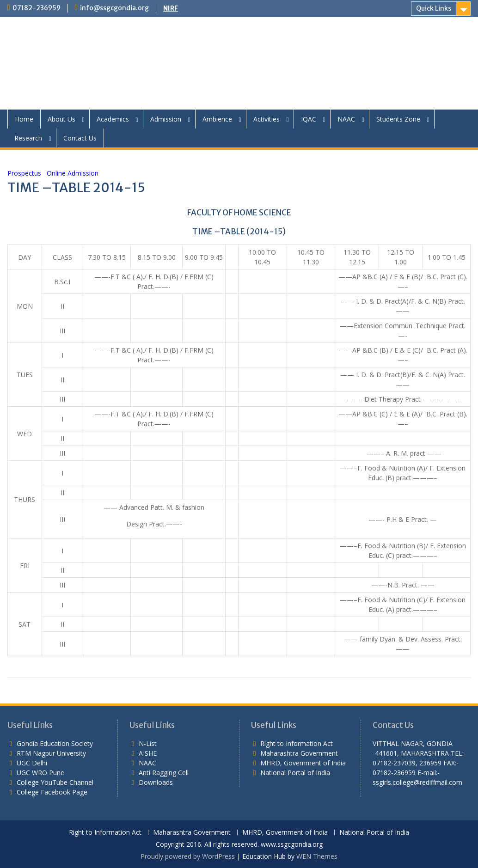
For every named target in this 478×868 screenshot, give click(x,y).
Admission (166, 119)
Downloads (156, 782)
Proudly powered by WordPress (188, 856)
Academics (113, 119)
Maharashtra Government (299, 753)
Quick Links (434, 8)
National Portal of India (295, 773)
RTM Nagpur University (51, 753)
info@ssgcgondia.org (114, 8)
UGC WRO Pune (40, 773)
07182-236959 (37, 8)
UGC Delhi (32, 763)
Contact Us (80, 138)
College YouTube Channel (55, 782)
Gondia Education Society (55, 743)
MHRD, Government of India (303, 763)
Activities (267, 119)
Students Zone (398, 119)
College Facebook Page (52, 792)
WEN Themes (317, 856)
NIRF (171, 8)
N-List (148, 743)
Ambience (217, 119)
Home (24, 119)
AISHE (148, 753)
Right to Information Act (297, 743)
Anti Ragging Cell (164, 773)
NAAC (346, 119)
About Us (61, 119)
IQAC (309, 119)
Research (28, 138)
